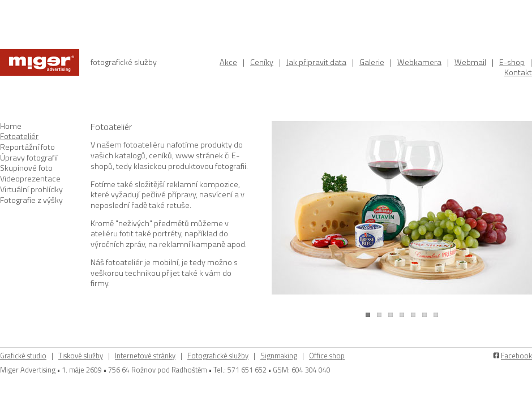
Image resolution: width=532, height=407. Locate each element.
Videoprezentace (30, 179)
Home (11, 126)
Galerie (372, 62)
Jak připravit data (316, 62)
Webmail (470, 62)
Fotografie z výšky (31, 200)
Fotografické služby (218, 356)
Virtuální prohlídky (31, 189)
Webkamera (419, 62)
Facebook (516, 356)
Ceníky (262, 62)
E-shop (512, 62)
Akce (228, 62)
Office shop (327, 356)
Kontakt (518, 72)
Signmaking (279, 356)
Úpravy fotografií (29, 158)
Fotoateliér (19, 136)
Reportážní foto (27, 147)
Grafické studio (23, 356)
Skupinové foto (26, 168)
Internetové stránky (145, 356)
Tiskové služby (81, 356)
